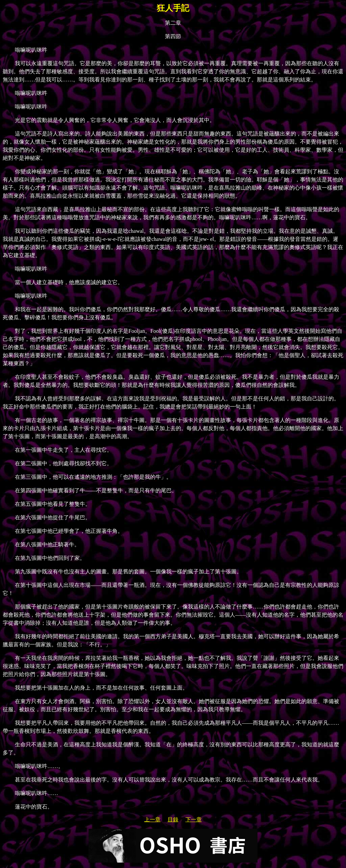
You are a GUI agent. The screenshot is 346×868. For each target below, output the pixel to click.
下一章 (194, 820)
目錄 (173, 820)
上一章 (152, 820)
